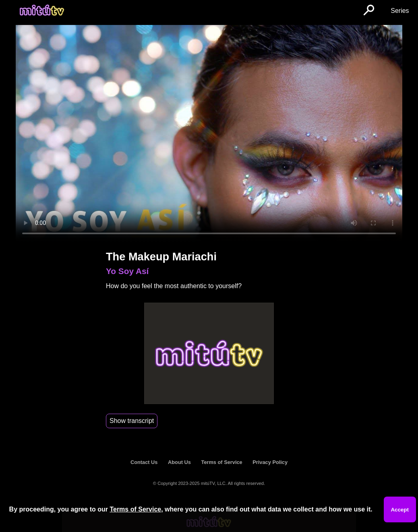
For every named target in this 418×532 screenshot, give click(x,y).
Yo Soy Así (127, 271)
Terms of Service (222, 462)
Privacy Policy (270, 462)
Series (400, 11)
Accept (399, 510)
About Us (179, 462)
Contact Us (144, 462)
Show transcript (132, 421)
